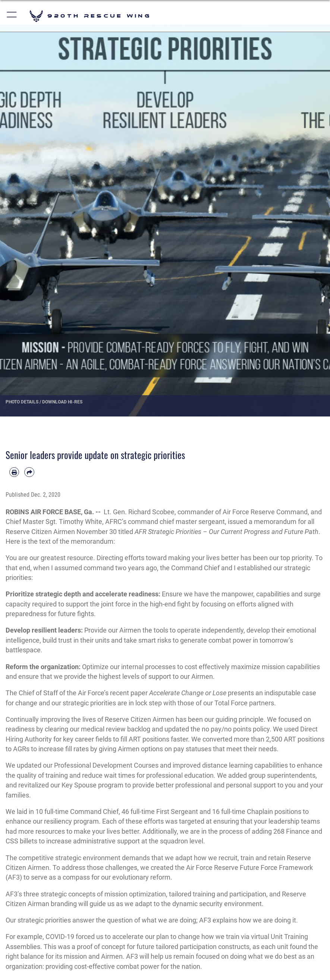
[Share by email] (29, 472)
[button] (12, 16)
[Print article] (14, 472)
